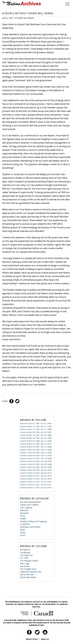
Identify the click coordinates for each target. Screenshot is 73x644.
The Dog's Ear (26, 555)
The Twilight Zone (28, 569)
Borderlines (25, 550)
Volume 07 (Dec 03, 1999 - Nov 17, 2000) (36, 441)
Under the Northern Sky (31, 572)
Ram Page (25, 563)
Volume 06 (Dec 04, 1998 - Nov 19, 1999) (36, 438)
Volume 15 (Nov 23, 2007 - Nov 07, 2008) (36, 464)
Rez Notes (25, 566)
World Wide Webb (28, 577)
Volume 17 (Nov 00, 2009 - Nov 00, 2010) (36, 470)
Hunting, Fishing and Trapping (33, 521)
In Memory (25, 524)
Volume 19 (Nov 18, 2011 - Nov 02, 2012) (36, 476)
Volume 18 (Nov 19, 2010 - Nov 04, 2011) (36, 473)
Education (24, 513)
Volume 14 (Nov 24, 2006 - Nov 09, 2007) (36, 461)
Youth (23, 535)
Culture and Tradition (29, 505)
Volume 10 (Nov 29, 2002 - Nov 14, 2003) (36, 450)
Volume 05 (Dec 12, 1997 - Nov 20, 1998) (36, 435)
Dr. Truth (24, 558)
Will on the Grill (27, 575)
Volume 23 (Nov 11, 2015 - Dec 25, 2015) (36, 488)
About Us (45, 639)
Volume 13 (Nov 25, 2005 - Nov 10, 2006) (36, 458)
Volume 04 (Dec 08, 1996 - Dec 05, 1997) (36, 432)
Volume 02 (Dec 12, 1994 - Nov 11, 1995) (36, 426)
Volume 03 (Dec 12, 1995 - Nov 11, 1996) (36, 429)
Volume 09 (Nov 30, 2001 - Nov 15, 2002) (36, 447)
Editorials (24, 510)
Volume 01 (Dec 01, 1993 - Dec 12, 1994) (36, 424)
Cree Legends (26, 507)
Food (22, 516)
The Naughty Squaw (29, 561)
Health (23, 519)
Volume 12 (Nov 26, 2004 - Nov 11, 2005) (36, 456)
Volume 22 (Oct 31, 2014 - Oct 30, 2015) (35, 485)
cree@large (25, 552)
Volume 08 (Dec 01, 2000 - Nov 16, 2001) (36, 444)
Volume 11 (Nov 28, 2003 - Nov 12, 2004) (36, 453)
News (23, 530)
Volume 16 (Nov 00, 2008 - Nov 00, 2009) (36, 467)
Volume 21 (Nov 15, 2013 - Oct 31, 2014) (36, 482)
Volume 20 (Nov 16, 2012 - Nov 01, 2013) (36, 479)
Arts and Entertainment (30, 502)
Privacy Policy (33, 639)
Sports (23, 532)
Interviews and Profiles (30, 527)
